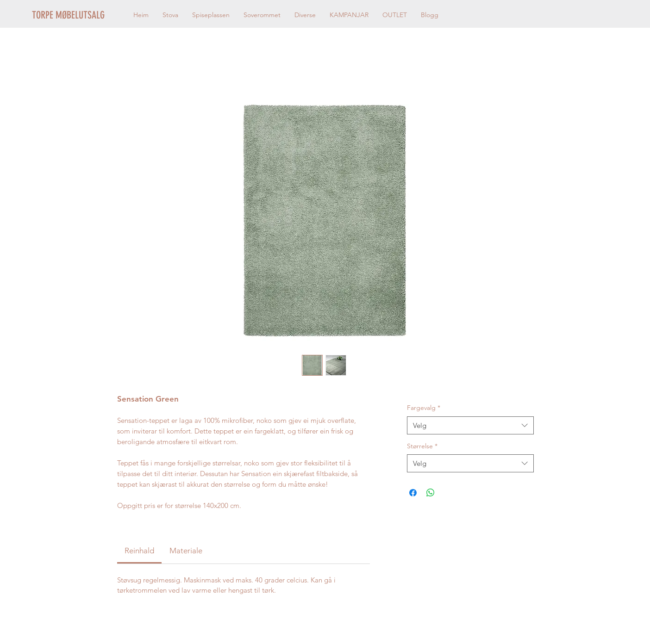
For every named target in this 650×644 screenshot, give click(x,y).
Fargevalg (424, 408)
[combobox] (470, 425)
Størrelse (422, 446)
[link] (139, 551)
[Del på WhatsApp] (431, 493)
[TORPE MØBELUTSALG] (80, 15)
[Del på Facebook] (413, 493)
